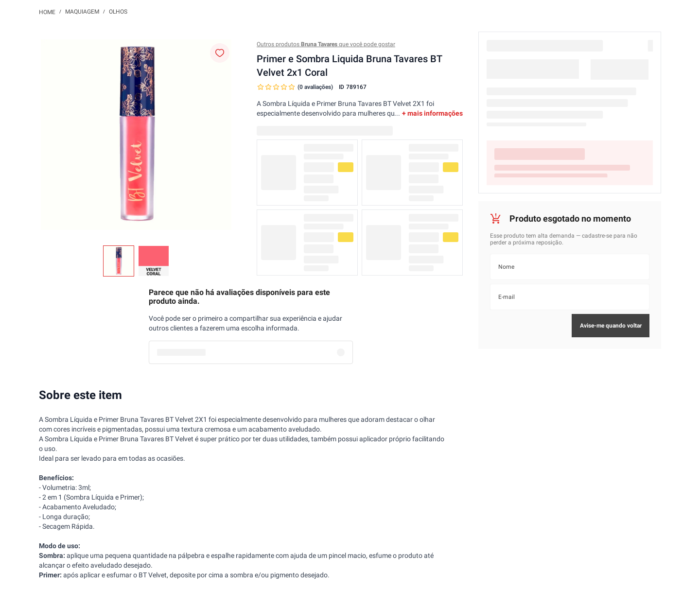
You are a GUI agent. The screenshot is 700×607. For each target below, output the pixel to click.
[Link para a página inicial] (47, 12)
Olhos (118, 12)
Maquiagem (82, 12)
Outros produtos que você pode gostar (326, 44)
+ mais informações (432, 113)
